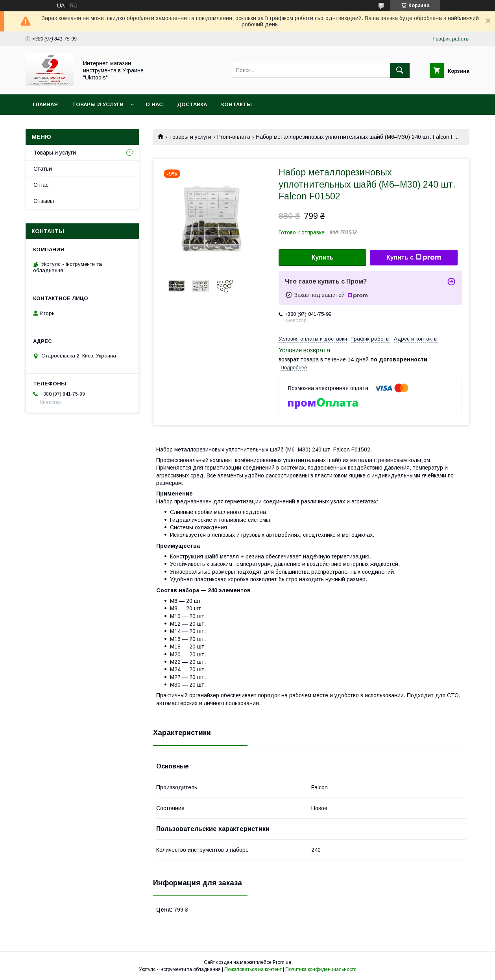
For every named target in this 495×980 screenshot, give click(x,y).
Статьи (43, 169)
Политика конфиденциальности (321, 969)
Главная (45, 104)
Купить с (414, 258)
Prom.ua (282, 962)
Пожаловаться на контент (253, 969)
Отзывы (44, 201)
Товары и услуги (98, 104)
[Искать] (400, 70)
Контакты (236, 104)
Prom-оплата (234, 137)
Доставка (192, 104)
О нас (154, 104)
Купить (323, 257)
